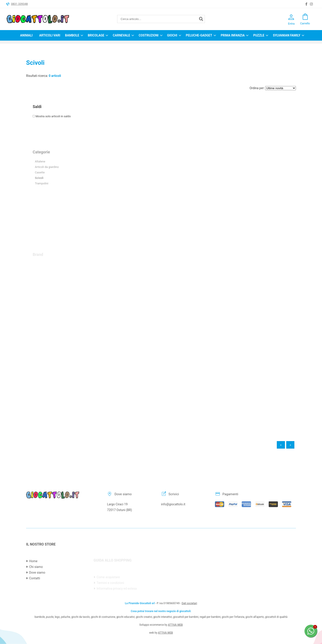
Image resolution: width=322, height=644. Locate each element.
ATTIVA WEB (175, 612)
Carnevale (121, 35)
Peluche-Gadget (199, 35)
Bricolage (96, 35)
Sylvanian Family (287, 35)
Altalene (40, 172)
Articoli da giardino (47, 177)
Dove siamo (37, 585)
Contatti (35, 591)
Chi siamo (36, 579)
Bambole (72, 35)
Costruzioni (149, 35)
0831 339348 (19, 4)
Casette (40, 183)
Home (33, 574)
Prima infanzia (233, 35)
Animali (26, 35)
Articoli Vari (50, 35)
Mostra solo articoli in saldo (52, 116)
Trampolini (42, 194)
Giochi (172, 35)
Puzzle (259, 35)
